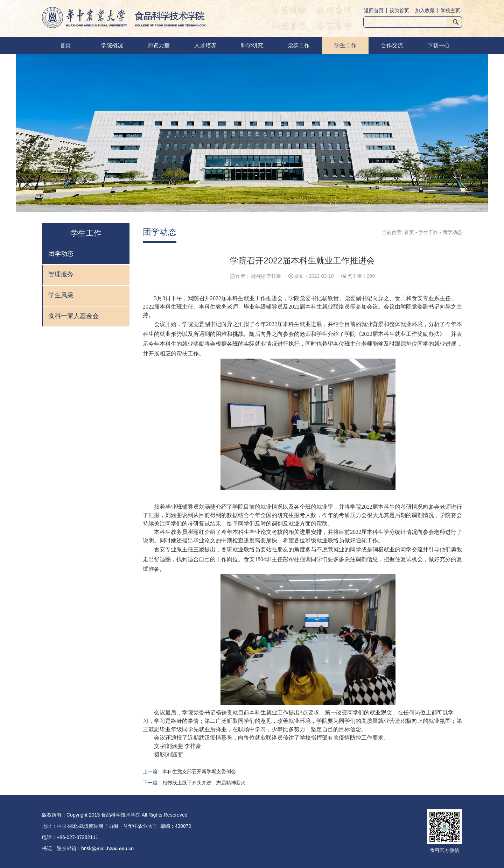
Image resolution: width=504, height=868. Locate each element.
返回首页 (374, 10)
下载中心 (439, 45)
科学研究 (252, 45)
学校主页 (450, 10)
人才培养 (205, 45)
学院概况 (112, 45)
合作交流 (392, 45)
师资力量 (159, 45)
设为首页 (399, 10)
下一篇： (194, 783)
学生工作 (345, 45)
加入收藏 (425, 10)
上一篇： (189, 771)
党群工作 (299, 45)
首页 (65, 45)
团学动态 (452, 232)
